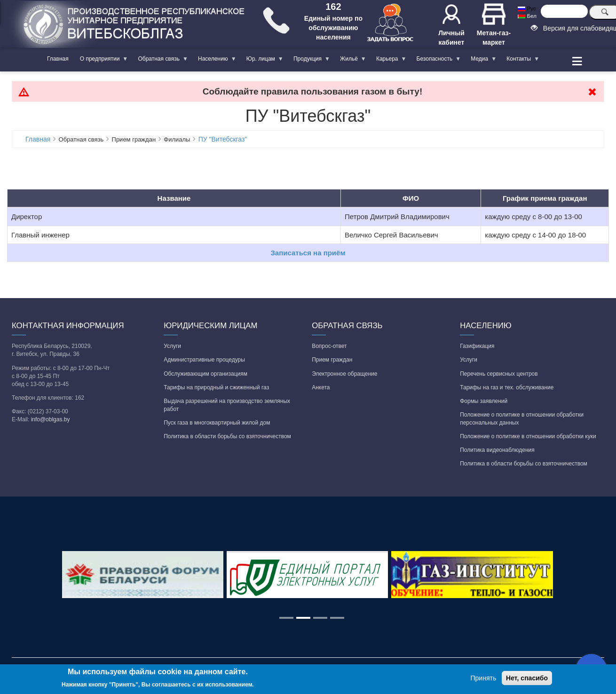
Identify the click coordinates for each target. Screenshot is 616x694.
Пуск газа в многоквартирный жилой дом (217, 423)
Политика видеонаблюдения (497, 450)
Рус (527, 8)
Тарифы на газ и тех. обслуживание (507, 387)
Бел (527, 16)
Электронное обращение (344, 374)
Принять (484, 678)
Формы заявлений (484, 401)
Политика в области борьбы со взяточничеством (227, 436)
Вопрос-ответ (329, 346)
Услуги (172, 346)
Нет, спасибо (527, 678)
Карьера (389, 61)
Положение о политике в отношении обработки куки (528, 436)
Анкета (321, 387)
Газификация (477, 346)
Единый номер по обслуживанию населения (333, 28)
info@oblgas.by (51, 419)
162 (333, 7)
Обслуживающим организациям (205, 374)
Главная (58, 59)
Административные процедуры (204, 360)
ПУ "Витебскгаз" (223, 139)
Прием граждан (332, 360)
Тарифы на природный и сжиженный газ (216, 387)
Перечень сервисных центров (499, 374)
